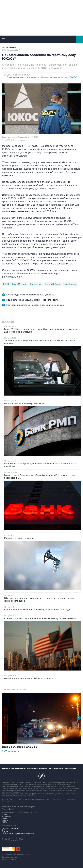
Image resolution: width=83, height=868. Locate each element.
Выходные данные (10, 857)
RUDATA (5, 832)
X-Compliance (7, 817)
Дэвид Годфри (70, 284)
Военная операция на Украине (19, 747)
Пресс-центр (32, 769)
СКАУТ (5, 818)
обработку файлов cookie (26, 796)
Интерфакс (42, 39)
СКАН (4, 830)
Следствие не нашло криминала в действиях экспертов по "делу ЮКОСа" (42, 77)
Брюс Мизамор (20, 284)
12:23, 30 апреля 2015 (11, 50)
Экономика (9, 48)
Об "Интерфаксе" (19, 769)
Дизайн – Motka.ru (9, 860)
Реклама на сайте (56, 769)
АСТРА (4, 822)
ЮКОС (6, 284)
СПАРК (5, 815)
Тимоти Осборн (52, 284)
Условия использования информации (17, 854)
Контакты (6, 769)
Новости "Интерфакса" (10, 828)
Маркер (5, 820)
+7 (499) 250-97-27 (9, 801)
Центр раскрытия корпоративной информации (19, 834)
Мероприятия (70, 769)
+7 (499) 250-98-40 (64, 799)
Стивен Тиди (36, 284)
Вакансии (43, 769)
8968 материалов (11, 751)
